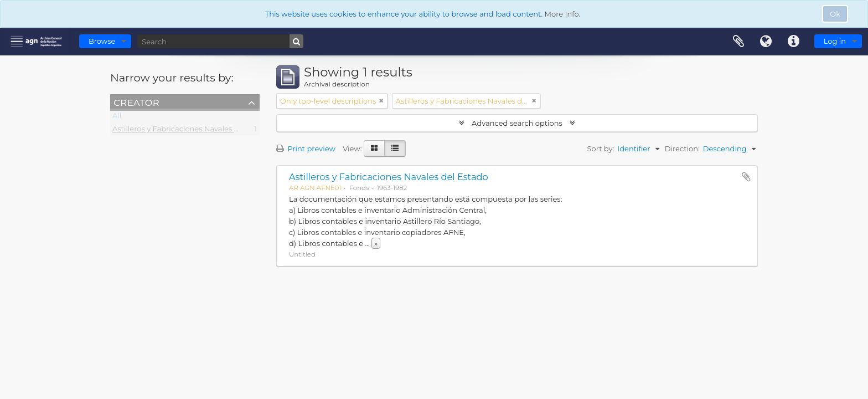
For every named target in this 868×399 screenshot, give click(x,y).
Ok (835, 14)
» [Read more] (376, 243)
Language (766, 42)
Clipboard (738, 42)
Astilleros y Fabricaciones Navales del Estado (192, 131)
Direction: (682, 149)
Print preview (306, 149)
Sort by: (601, 149)
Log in (835, 41)
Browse (102, 41)
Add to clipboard (746, 177)
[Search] (220, 41)
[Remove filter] (381, 101)
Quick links (794, 42)
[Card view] (374, 149)
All (117, 117)
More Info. (563, 14)
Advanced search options (517, 123)
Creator (136, 102)
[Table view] (395, 149)
